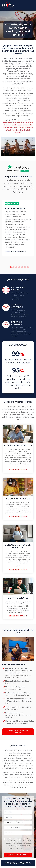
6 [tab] (25, 267)
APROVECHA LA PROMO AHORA (18, 732)
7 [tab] (28, 267)
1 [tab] (11, 267)
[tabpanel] (18, 228)
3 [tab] (16, 267)
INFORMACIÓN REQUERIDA (18, 863)
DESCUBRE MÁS (18, 470)
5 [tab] (22, 267)
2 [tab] (13, 267)
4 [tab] (19, 267)
